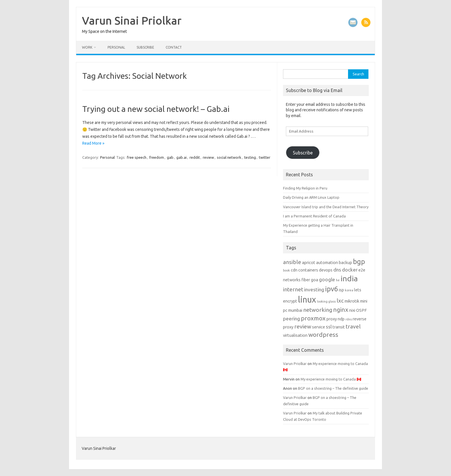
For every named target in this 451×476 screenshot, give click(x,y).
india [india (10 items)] (349, 278)
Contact (174, 47)
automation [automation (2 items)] (327, 262)
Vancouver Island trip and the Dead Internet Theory (326, 207)
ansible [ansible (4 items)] (292, 262)
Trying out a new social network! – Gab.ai (156, 109)
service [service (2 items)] (319, 327)
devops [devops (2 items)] (326, 270)
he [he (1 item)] (338, 280)
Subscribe (145, 47)
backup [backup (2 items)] (345, 262)
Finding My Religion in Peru (305, 188)
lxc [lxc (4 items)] (340, 301)
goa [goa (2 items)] (315, 280)
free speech (137, 157)
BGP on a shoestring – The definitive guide (333, 388)
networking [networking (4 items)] (318, 310)
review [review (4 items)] (303, 326)
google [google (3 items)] (327, 279)
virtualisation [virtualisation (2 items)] (295, 335)
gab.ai (181, 157)
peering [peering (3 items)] (292, 319)
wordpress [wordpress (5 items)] (323, 334)
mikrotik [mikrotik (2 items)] (352, 301)
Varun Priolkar (295, 364)
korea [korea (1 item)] (349, 290)
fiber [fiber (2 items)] (306, 280)
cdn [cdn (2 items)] (294, 270)
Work (87, 47)
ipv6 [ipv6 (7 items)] (331, 289)
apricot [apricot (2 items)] (309, 262)
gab (170, 157)
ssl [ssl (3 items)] (329, 327)
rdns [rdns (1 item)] (349, 319)
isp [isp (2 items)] (341, 290)
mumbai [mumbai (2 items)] (295, 310)
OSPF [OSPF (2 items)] (361, 310)
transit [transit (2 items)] (339, 327)
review (208, 157)
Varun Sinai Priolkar (132, 20)
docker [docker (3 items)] (350, 270)
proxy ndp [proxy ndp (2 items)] (336, 319)
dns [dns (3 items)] (337, 270)
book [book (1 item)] (286, 270)
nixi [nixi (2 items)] (352, 310)
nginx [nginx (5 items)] (341, 309)
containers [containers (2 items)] (308, 270)
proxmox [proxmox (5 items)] (313, 318)
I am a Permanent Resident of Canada (314, 216)
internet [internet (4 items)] (293, 289)
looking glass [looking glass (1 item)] (326, 301)
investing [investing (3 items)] (314, 289)
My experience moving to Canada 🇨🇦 (331, 379)
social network (229, 157)
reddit (195, 157)
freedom (157, 157)
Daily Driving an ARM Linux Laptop (311, 197)
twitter (265, 157)
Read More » (93, 143)
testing (250, 157)
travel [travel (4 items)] (353, 326)
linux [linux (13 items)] (307, 300)
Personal (116, 47)
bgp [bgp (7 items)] (359, 262)
